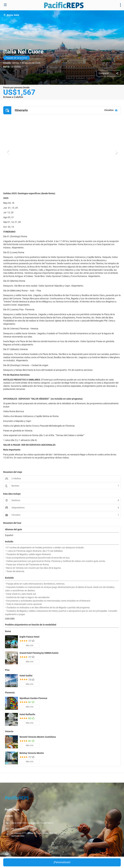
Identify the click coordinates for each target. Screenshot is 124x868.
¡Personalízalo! (62, 862)
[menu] (120, 5)
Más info (30, 646)
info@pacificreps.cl (20, 829)
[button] (8, 152)
